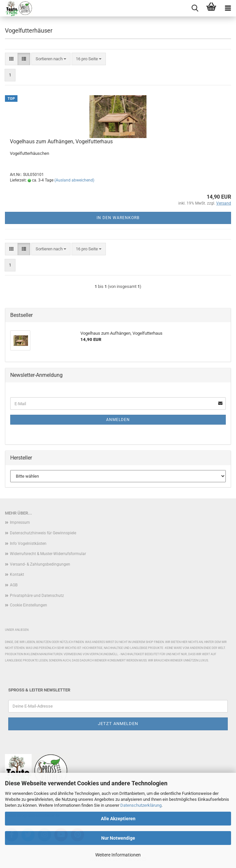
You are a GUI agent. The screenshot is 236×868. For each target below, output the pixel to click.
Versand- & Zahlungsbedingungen (40, 564)
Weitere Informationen (118, 855)
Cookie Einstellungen (29, 605)
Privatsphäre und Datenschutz (37, 596)
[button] (11, 59)
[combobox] (51, 59)
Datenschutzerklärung (141, 805)
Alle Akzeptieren (118, 819)
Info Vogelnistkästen (28, 544)
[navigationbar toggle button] (228, 8)
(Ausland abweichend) (74, 180)
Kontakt (17, 574)
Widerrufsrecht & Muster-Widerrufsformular (48, 554)
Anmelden (118, 420)
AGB (14, 585)
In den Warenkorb (118, 218)
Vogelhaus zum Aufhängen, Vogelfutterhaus (61, 141)
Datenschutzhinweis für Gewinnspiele (43, 533)
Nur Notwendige (118, 838)
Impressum (20, 522)
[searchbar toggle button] (195, 8)
